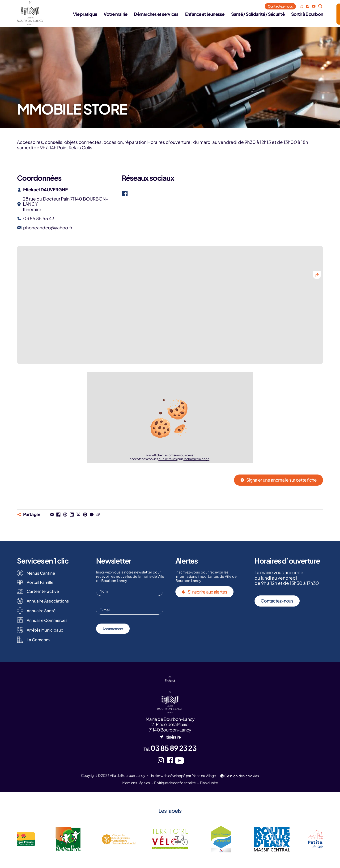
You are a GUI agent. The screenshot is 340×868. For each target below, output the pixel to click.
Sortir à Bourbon (307, 14)
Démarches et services (156, 14)
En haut (170, 680)
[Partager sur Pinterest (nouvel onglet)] (85, 514)
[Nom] (130, 591)
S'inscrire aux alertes (204, 592)
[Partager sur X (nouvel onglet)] (78, 514)
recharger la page (196, 459)
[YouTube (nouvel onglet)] (314, 6)
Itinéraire (32, 209)
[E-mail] (130, 610)
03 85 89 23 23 (173, 748)
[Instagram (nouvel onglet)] (301, 6)
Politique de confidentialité (175, 783)
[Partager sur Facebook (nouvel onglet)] (58, 514)
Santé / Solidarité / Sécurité (258, 14)
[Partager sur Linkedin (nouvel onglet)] (72, 514)
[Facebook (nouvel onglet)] (308, 6)
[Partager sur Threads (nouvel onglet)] (65, 514)
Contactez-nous (280, 6)
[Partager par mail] (52, 514)
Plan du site (209, 783)
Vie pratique (85, 14)
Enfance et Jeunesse (205, 14)
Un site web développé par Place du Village (183, 776)
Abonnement (113, 629)
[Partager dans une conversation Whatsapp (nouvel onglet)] (92, 514)
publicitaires (168, 459)
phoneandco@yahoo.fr (48, 228)
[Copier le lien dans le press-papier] (98, 514)
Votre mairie (115, 14)
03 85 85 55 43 (39, 218)
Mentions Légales (136, 783)
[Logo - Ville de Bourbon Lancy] (30, 13)
